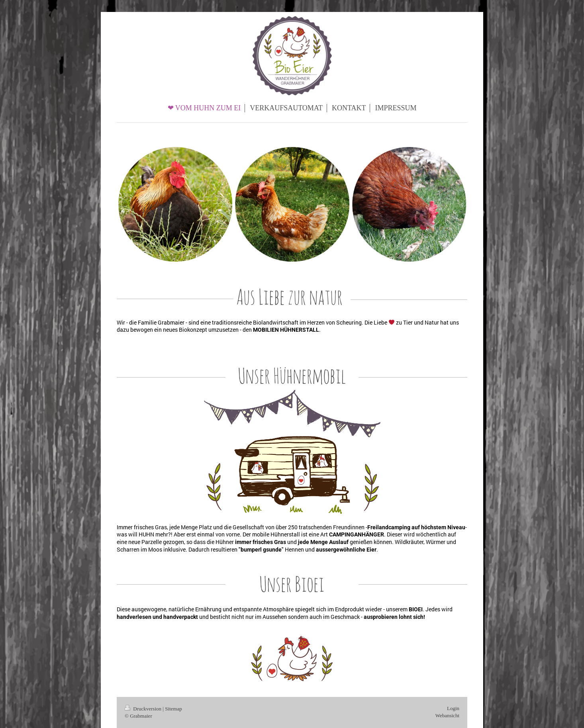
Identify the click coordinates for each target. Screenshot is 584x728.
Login (453, 708)
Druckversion (144, 709)
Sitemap (173, 709)
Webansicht (447, 715)
